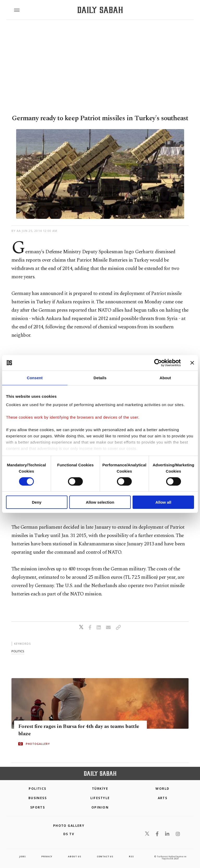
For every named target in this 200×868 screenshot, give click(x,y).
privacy (47, 856)
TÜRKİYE (100, 789)
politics (18, 651)
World (162, 789)
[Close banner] (192, 363)
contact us (105, 856)
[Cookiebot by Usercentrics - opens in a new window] (158, 363)
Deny (37, 502)
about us (74, 856)
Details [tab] (100, 378)
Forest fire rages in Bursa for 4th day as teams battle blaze (79, 730)
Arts (163, 798)
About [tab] (165, 378)
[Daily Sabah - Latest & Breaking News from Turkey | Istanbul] (100, 10)
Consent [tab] (35, 378)
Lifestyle (100, 798)
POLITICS (37, 789)
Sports (38, 807)
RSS (131, 856)
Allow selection (100, 502)
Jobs (22, 856)
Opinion (100, 807)
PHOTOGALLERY (38, 744)
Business (38, 798)
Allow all (163, 502)
